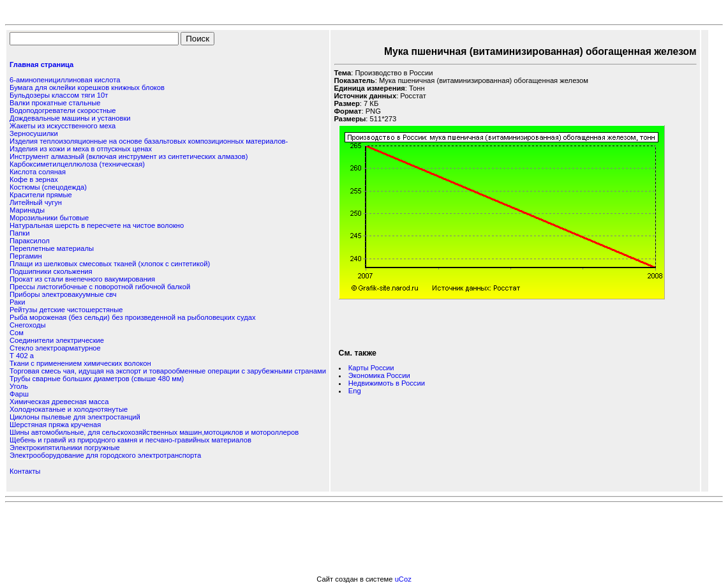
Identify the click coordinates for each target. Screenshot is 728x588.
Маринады (27, 210)
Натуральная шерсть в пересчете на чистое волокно (97, 225)
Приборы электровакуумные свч (63, 294)
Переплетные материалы (52, 248)
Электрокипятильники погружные (65, 448)
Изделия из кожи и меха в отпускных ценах (81, 149)
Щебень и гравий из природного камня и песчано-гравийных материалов (130, 440)
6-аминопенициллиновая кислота (65, 80)
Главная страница (41, 64)
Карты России (371, 368)
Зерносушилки (34, 133)
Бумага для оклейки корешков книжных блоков (87, 87)
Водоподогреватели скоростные (63, 110)
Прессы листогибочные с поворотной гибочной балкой (100, 287)
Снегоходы (27, 325)
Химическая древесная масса (59, 402)
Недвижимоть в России (387, 383)
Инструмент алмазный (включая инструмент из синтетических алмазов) (129, 156)
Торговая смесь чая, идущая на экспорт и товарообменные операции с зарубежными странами (168, 371)
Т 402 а (22, 356)
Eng (355, 391)
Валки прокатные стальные (55, 103)
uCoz (403, 579)
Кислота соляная (38, 172)
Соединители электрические (57, 340)
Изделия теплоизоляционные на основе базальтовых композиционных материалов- (149, 141)
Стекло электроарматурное (55, 348)
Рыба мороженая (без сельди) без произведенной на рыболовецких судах (132, 317)
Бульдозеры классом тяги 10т (59, 95)
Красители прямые (41, 195)
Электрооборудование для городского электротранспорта (105, 455)
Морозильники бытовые (49, 218)
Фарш (19, 394)
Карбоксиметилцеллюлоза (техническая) (77, 164)
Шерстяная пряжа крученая (55, 425)
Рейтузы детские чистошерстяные (66, 310)
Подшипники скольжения (51, 271)
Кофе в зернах (34, 179)
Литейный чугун (36, 202)
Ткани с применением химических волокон (80, 363)
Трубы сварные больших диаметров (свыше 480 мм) (97, 379)
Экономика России (379, 375)
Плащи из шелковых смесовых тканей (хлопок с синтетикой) (110, 264)
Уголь (19, 386)
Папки (19, 233)
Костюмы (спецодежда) (48, 187)
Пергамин (26, 256)
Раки (17, 302)
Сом (17, 333)
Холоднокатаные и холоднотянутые (69, 409)
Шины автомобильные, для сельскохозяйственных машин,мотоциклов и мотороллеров (154, 432)
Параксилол (30, 241)
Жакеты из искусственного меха (63, 126)
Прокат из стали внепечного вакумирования (82, 279)
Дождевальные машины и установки (70, 118)
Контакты (25, 471)
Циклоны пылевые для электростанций (75, 417)
